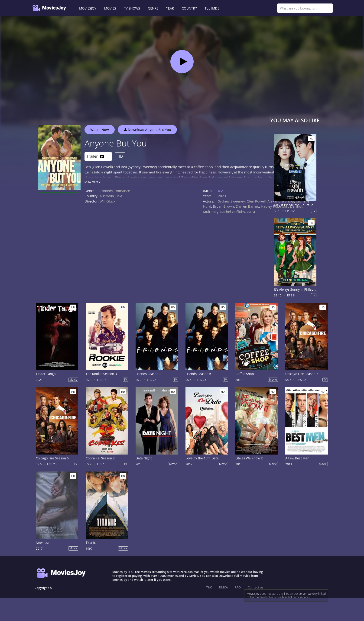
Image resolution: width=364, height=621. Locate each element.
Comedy (106, 191)
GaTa (251, 212)
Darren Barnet (247, 206)
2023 (222, 196)
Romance (122, 191)
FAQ (238, 587)
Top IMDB (212, 8)
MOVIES (110, 8)
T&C (209, 587)
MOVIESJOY (88, 8)
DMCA (223, 587)
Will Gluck (107, 201)
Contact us (255, 587)
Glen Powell (256, 201)
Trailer (95, 157)
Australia (107, 196)
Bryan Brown (223, 206)
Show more (93, 182)
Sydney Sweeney (231, 201)
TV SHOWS (132, 8)
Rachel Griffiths (233, 212)
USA (119, 196)
